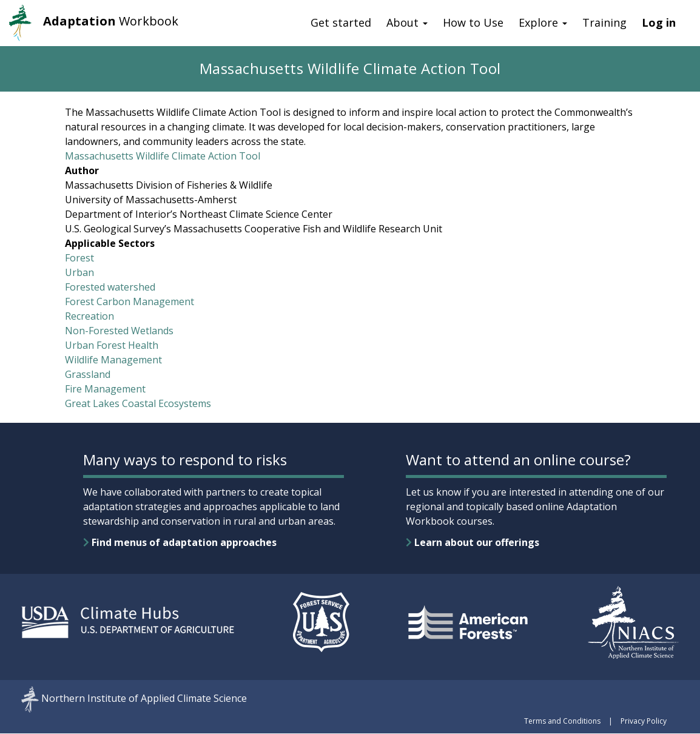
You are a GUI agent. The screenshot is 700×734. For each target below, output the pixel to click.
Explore (543, 22)
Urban (79, 272)
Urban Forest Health (112, 345)
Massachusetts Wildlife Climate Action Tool (163, 156)
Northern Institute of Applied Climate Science (144, 699)
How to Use (473, 22)
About (407, 22)
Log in (659, 22)
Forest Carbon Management (130, 301)
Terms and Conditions (562, 721)
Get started (341, 22)
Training (604, 22)
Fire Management (105, 389)
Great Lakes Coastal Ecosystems (138, 403)
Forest (79, 258)
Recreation (89, 316)
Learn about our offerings (473, 542)
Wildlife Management (113, 360)
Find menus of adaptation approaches (180, 542)
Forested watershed (110, 287)
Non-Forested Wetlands (119, 331)
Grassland (88, 374)
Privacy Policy (644, 721)
